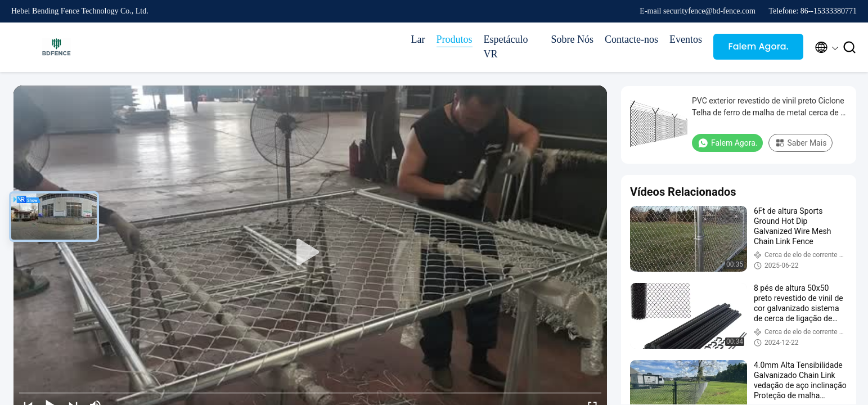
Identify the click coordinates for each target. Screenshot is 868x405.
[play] (311, 253)
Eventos (686, 39)
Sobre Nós (573, 39)
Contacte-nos (631, 39)
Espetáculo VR (506, 47)
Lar (418, 39)
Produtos (455, 39)
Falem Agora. (758, 46)
